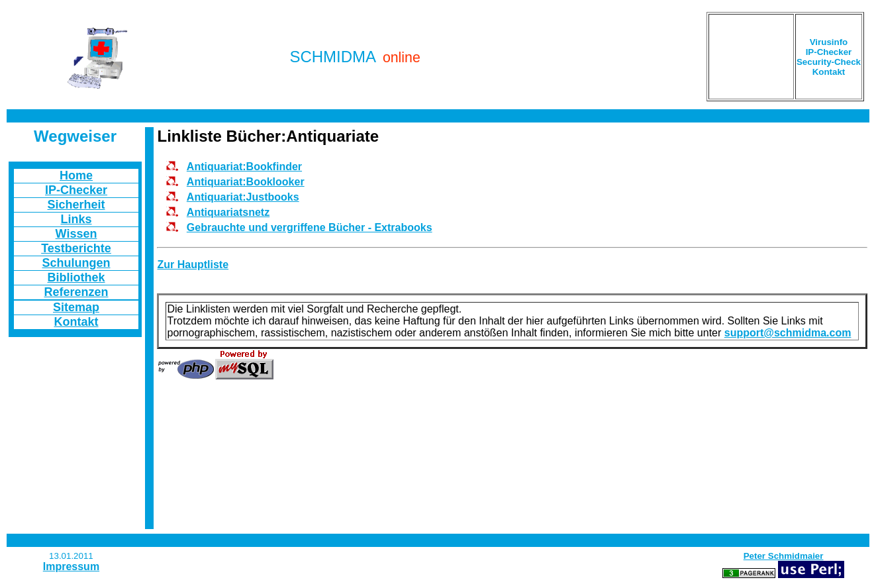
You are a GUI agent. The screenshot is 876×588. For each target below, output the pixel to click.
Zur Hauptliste (193, 265)
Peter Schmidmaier (784, 556)
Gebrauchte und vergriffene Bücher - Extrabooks (310, 227)
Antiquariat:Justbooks (243, 197)
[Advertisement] (751, 57)
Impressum (71, 566)
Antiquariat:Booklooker (246, 182)
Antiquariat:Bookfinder (244, 167)
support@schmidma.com (788, 333)
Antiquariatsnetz (228, 212)
